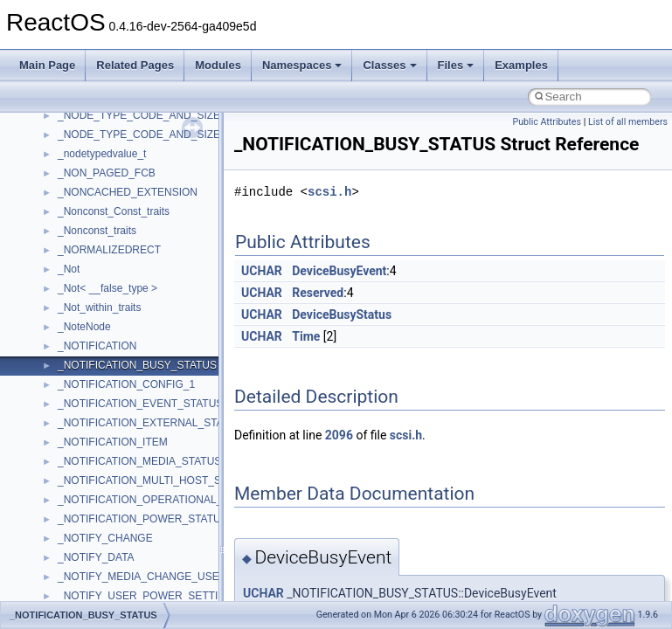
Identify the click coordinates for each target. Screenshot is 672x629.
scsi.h (329, 192)
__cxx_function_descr (108, 460)
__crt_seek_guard (100, 134)
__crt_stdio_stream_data (115, 191)
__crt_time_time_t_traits (114, 211)
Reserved (318, 293)
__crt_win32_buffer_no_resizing (132, 364)
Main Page (47, 65)
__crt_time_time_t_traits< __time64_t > (149, 249)
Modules (218, 65)
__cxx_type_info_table (110, 499)
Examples (521, 65)
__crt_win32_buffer (102, 287)
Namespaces (302, 65)
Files (456, 65)
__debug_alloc (92, 518)
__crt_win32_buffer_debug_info (131, 307)
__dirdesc (80, 576)
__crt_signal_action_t (107, 153)
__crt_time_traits (97, 268)
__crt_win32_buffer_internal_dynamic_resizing (166, 345)
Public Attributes (547, 122)
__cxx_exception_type (110, 441)
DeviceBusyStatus (342, 314)
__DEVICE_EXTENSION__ (122, 556)
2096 (339, 435)
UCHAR (262, 271)
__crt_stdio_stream (102, 172)
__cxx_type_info (96, 480)
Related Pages (135, 65)
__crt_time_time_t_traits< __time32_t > (149, 230)
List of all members (628, 122)
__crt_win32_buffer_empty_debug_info (148, 326)
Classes (389, 65)
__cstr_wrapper (94, 403)
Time (306, 336)
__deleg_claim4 (94, 537)
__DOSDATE (88, 595)
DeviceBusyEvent (339, 271)
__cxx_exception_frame (113, 422)
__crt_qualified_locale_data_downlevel (148, 114)
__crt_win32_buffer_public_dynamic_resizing (162, 384)
